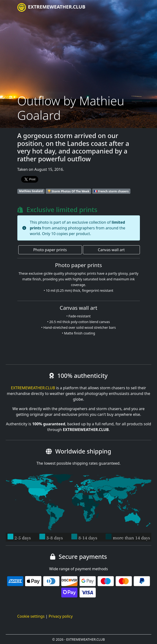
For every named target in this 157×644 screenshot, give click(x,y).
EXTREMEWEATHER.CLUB (51, 7)
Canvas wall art (111, 250)
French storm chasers (111, 191)
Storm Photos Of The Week (69, 191)
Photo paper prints (50, 250)
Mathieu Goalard (31, 191)
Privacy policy (61, 616)
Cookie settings (31, 616)
